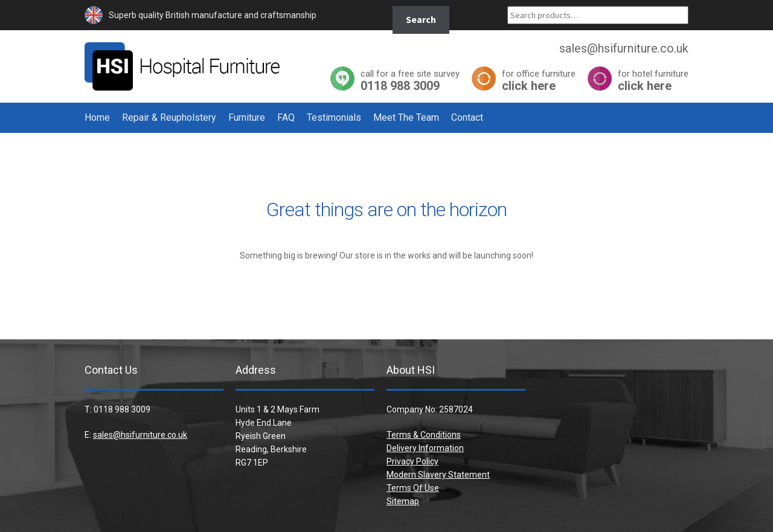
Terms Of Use (413, 488)
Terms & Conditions (424, 435)
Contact (467, 117)
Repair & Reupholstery (169, 117)
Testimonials (334, 117)
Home (97, 117)
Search (421, 19)
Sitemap (403, 501)
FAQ (286, 117)
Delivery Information (425, 448)
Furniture (247, 117)
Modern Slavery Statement (438, 475)
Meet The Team (406, 117)
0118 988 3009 (410, 80)
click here (539, 80)
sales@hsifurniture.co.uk (140, 435)
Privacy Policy (412, 461)
